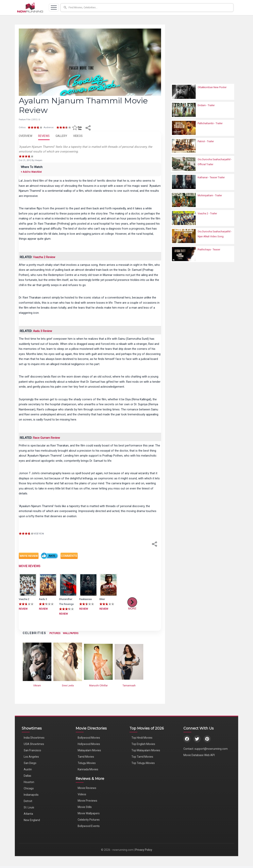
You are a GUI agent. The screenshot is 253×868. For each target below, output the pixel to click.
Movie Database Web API (199, 755)
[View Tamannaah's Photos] (129, 661)
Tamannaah (129, 685)
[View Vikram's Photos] (37, 661)
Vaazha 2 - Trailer (207, 213)
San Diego (30, 763)
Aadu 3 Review (42, 331)
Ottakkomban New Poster (212, 87)
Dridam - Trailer (206, 105)
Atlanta (28, 814)
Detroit (28, 801)
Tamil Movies (86, 757)
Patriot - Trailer (206, 141)
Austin (28, 769)
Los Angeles (31, 757)
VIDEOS (78, 136)
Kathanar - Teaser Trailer (211, 177)
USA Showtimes (34, 744)
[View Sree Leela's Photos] (68, 661)
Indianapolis (31, 795)
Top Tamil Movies (142, 757)
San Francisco (32, 750)
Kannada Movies (88, 769)
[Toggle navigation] (54, 8)
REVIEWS (44, 136)
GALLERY (61, 136)
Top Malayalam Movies (146, 750)
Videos (82, 794)
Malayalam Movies (89, 750)
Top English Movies (143, 744)
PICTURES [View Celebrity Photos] (55, 633)
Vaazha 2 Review (44, 257)
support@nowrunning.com (211, 749)
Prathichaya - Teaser (209, 249)
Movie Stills (85, 807)
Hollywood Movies (89, 744)
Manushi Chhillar (98, 685)
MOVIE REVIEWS (30, 566)
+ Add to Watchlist (31, 172)
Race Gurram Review (46, 438)
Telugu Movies (87, 763)
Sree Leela (68, 685)
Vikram (37, 685)
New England (32, 820)
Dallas (27, 776)
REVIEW (23, 609)
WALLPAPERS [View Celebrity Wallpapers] (71, 633)
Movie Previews (87, 801)
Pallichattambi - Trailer (210, 123)
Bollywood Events (89, 826)
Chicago (29, 788)
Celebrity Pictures (89, 820)
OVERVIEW (25, 136)
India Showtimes (34, 738)
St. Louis (29, 807)
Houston (29, 782)
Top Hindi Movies (142, 738)
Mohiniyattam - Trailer (210, 195)
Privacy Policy (144, 850)
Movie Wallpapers (89, 813)
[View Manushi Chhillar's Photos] (98, 661)
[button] (149, 8)
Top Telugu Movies (143, 763)
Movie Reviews (87, 788)
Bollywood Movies (89, 738)
